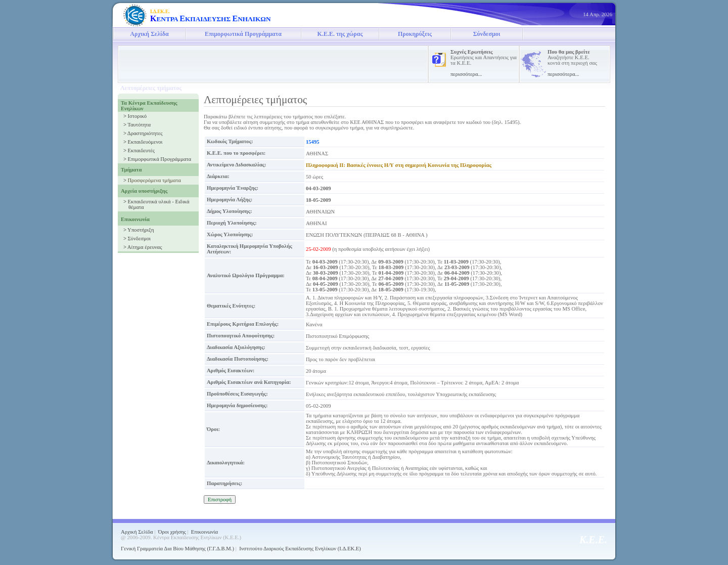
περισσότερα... (466, 74)
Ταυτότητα (139, 125)
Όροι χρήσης (172, 532)
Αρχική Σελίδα (149, 34)
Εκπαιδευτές (141, 150)
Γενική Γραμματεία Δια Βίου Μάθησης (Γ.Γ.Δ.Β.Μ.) (177, 549)
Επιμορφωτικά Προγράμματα (243, 34)
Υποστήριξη (141, 230)
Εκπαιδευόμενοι (145, 142)
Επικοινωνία (204, 532)
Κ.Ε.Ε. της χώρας (340, 34)
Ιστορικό (137, 116)
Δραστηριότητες (145, 133)
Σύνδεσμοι (487, 34)
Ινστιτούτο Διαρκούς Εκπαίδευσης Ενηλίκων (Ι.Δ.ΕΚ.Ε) (300, 549)
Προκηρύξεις (415, 34)
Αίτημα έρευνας (145, 247)
